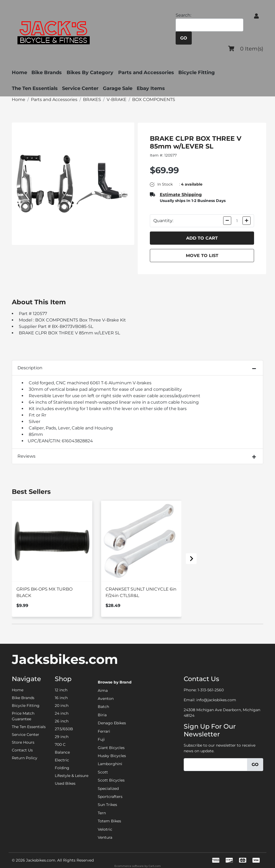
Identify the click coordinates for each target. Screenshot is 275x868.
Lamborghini (110, 764)
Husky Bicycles (112, 756)
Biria (102, 715)
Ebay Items (151, 88)
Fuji (101, 739)
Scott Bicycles (111, 780)
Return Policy (25, 758)
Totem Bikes (109, 821)
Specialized (108, 789)
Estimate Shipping (181, 195)
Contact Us (22, 750)
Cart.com (155, 866)
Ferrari (104, 731)
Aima (103, 690)
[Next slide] (191, 559)
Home (19, 73)
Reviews (26, 456)
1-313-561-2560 (211, 690)
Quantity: (163, 221)
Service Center (80, 88)
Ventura (105, 837)
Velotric (105, 829)
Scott (103, 772)
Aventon (106, 699)
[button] (256, 16)
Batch (103, 707)
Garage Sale (118, 88)
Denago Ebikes (112, 723)
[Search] (209, 25)
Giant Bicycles (111, 748)
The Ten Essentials (35, 88)
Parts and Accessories (149, 73)
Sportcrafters (110, 797)
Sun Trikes (107, 805)
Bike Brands (47, 73)
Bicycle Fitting (200, 73)
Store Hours (23, 742)
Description (30, 368)
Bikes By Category (92, 73)
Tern (102, 813)
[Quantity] (237, 221)
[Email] (216, 765)
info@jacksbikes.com (216, 700)
